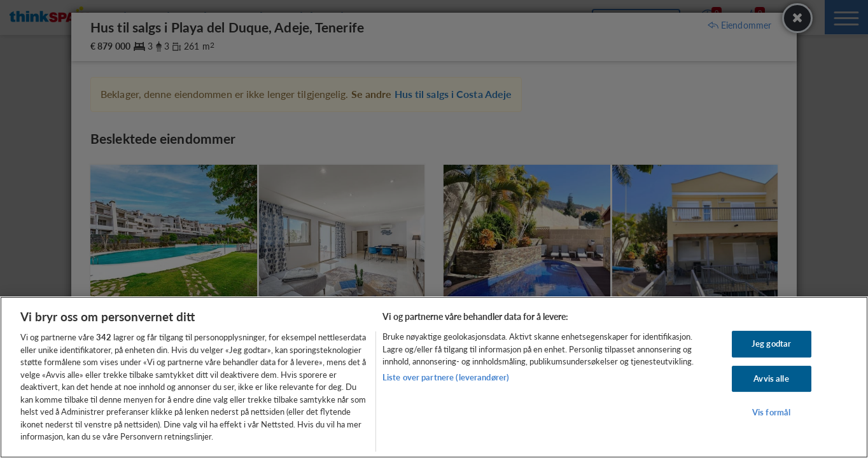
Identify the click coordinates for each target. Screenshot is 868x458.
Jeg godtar (771, 343)
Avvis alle (771, 378)
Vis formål (771, 413)
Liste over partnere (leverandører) (446, 377)
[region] (434, 377)
